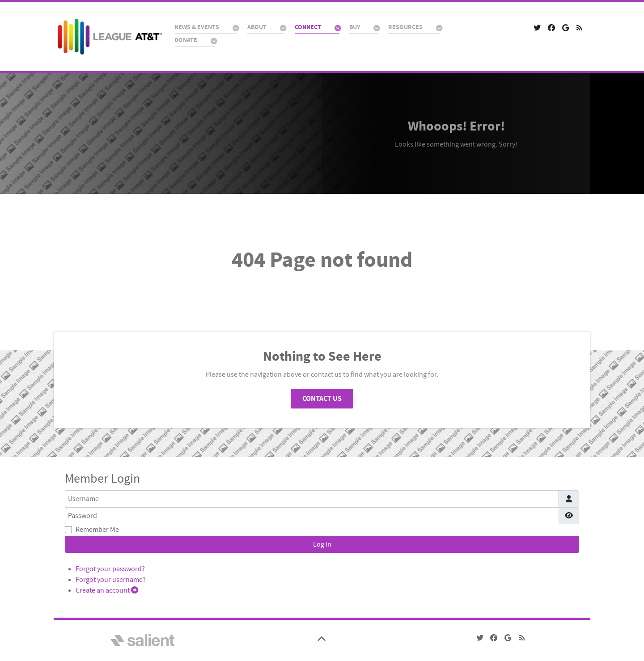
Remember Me (97, 530)
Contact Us (322, 399)
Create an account (107, 590)
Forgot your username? (111, 580)
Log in (322, 544)
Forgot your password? (110, 569)
